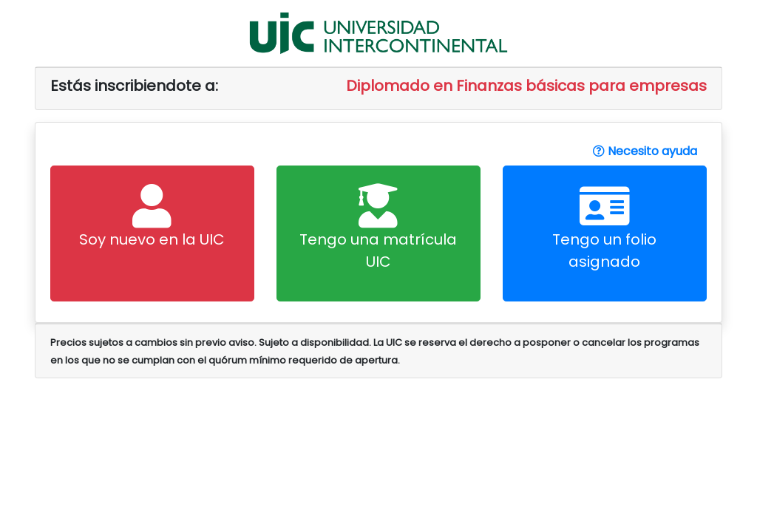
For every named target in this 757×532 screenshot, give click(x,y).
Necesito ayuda (645, 151)
